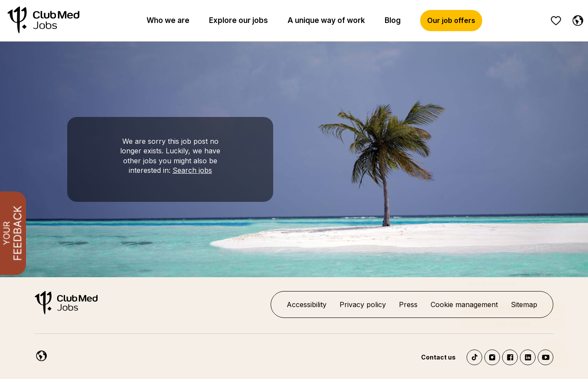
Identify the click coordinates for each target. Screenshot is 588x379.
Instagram (492, 357)
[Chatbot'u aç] (554, 353)
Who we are (168, 20)
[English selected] (576, 19)
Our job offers (451, 20)
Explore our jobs (238, 20)
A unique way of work (326, 20)
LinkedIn (528, 357)
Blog (393, 20)
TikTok (474, 357)
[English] (39, 354)
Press (408, 304)
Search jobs (192, 170)
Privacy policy (363, 304)
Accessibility (307, 304)
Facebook (510, 357)
